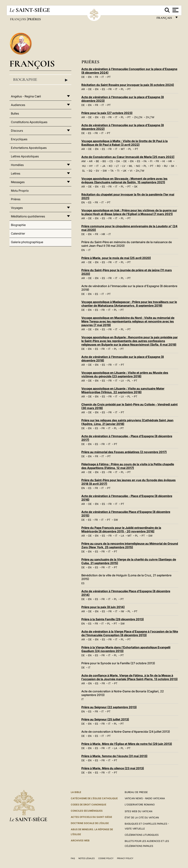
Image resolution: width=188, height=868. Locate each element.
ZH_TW (150, 117)
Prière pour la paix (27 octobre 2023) (107, 113)
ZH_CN (138, 117)
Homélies (17, 165)
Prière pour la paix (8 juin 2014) (103, 607)
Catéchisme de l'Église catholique (94, 798)
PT (109, 77)
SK (173, 166)
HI (164, 161)
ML (131, 166)
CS (111, 161)
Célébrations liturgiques (142, 835)
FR (97, 77)
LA (122, 536)
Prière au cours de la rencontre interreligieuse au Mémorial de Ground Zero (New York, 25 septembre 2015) (130, 545)
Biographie (40, 80)
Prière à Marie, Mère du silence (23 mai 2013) (113, 768)
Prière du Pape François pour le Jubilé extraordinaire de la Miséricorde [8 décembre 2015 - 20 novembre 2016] (121, 529)
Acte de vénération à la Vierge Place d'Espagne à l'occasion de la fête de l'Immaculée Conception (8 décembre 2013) (130, 633)
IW (122, 611)
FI (151, 161)
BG (104, 161)
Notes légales (87, 858)
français (165, 19)
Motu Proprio (20, 191)
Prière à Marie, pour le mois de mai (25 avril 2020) (116, 258)
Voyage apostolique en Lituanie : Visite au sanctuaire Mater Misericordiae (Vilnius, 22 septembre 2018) (123, 390)
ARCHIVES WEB (80, 840)
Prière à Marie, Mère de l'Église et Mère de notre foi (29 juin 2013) (127, 744)
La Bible (76, 792)
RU (166, 166)
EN (90, 77)
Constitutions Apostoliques (29, 122)
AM (83, 161)
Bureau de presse (136, 792)
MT (123, 149)
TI (118, 171)
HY (91, 166)
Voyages (17, 208)
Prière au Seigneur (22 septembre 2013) (109, 707)
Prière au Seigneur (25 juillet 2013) (105, 719)
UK (125, 171)
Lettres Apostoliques (25, 156)
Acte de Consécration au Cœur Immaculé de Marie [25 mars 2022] (128, 157)
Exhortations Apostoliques (29, 148)
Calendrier (18, 233)
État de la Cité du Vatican (142, 817)
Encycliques (19, 139)
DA (118, 161)
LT (117, 166)
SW (105, 171)
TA (112, 171)
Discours (17, 131)
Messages (18, 182)
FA (145, 161)
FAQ (73, 858)
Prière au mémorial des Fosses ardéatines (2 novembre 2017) (124, 452)
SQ (90, 171)
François (18, 19)
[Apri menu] (175, 10)
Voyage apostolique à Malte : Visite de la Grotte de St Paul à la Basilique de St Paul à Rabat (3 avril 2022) (124, 143)
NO (138, 166)
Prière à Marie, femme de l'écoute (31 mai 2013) (114, 756)
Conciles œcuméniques (87, 811)
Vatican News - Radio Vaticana (145, 798)
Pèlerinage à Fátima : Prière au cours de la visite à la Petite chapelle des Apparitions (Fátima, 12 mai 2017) (128, 466)
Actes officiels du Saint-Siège (91, 817)
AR (83, 89)
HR (170, 161)
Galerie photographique (27, 242)
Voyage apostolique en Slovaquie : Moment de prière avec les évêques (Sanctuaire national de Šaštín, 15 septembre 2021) (124, 180)
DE (83, 77)
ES (103, 89)
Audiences (18, 105)
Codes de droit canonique (89, 805)
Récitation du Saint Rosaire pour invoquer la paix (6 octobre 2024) (128, 85)
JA (104, 166)
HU (84, 166)
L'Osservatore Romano (140, 805)
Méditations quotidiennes (28, 216)
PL (122, 89)
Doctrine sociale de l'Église (90, 823)
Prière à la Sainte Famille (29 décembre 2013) (113, 619)
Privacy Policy (125, 858)
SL (84, 171)
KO (111, 166)
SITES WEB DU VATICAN (138, 811)
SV (97, 171)
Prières (16, 199)
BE (97, 161)
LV (124, 166)
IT (103, 77)
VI (131, 171)
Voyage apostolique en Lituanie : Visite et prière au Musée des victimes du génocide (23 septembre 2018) (125, 374)
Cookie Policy (106, 858)
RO (159, 166)
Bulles (15, 113)
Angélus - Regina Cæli (26, 96)
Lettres (16, 173)
